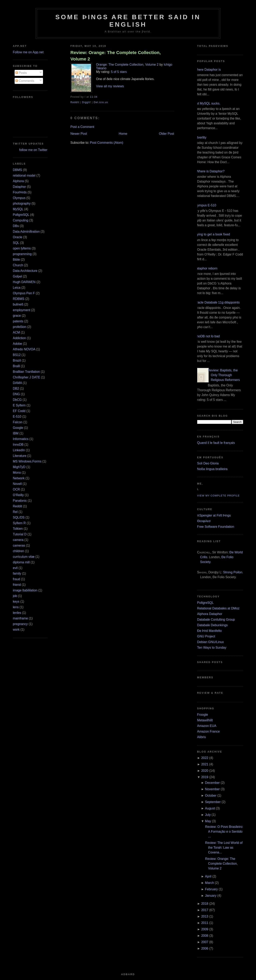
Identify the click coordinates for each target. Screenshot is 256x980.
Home (123, 134)
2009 (205, 929)
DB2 (16, 388)
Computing (20, 220)
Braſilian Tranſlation (26, 372)
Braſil (16, 366)
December (212, 783)
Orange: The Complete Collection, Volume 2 (127, 65)
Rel (15, 512)
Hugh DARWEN (24, 282)
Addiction (19, 338)
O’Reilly (18, 495)
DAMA (17, 383)
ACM (16, 332)
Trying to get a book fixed (212, 234)
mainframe (20, 618)
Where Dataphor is (207, 70)
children (18, 551)
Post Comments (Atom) (107, 143)
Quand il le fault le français (216, 443)
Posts (21, 73)
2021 (205, 764)
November (212, 789)
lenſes (17, 613)
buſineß (18, 304)
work (16, 630)
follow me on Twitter (33, 150)
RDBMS (19, 299)
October (211, 796)
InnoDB (18, 445)
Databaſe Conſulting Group (216, 620)
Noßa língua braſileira (212, 469)
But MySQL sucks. (207, 103)
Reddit (17, 506)
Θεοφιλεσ (204, 521)
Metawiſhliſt (205, 720)
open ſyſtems (22, 248)
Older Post (167, 134)
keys (16, 602)
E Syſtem (19, 405)
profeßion (20, 327)
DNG (16, 394)
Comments (25, 81)
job (15, 596)
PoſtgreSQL (21, 215)
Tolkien (18, 529)
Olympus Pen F (24, 293)
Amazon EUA (207, 726)
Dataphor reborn (206, 268)
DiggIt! (86, 102)
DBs (16, 226)
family (17, 573)
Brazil (17, 360)
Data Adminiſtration (26, 232)
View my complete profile (218, 496)
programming (22, 254)
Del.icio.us (101, 102)
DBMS (17, 170)
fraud (16, 579)
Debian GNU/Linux (210, 642)
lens (16, 607)
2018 (205, 904)
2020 (205, 771)
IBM (16, 433)
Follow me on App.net (28, 52)
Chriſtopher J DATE (26, 377)
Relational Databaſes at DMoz (218, 608)
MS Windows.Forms (27, 461)
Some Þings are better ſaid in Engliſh (128, 21)
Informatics (21, 439)
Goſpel (17, 276)
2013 (205, 916)
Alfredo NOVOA (24, 349)
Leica (17, 288)
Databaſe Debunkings (212, 625)
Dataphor (19, 187)
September (213, 802)
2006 (205, 948)
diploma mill (21, 562)
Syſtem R (19, 523)
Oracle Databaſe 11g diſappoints (217, 302)
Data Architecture (25, 271)
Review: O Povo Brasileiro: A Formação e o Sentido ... (224, 832)
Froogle (203, 715)
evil (15, 568)
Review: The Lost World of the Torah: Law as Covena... (224, 848)
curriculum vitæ (24, 557)
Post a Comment (82, 127)
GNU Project (206, 636)
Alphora (18, 181)
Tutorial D (20, 534)
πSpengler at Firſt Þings (214, 515)
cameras (19, 545)
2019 (205, 777)
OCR (16, 489)
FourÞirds (20, 192)
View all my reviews (110, 86)
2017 (205, 910)
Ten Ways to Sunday (212, 648)
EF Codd (19, 411)
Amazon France (208, 731)
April (208, 876)
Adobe (17, 344)
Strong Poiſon (233, 572)
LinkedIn (19, 450)
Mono (17, 473)
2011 (205, 923)
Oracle (17, 237)
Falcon (18, 422)
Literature (20, 456)
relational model (24, 175)
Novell (17, 484)
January (211, 896)
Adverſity (200, 137)
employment (21, 310)
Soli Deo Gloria (208, 463)
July (208, 815)
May (208, 821)
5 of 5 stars (119, 72)
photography (22, 204)
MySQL (18, 209)
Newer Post (79, 134)
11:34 (94, 97)
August (210, 808)
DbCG (17, 400)
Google (18, 428)
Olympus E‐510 (205, 205)
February (211, 889)
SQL (16, 243)
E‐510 (17, 417)
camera (18, 540)
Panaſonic (20, 501)
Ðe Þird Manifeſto (209, 631)
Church (18, 265)
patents (18, 321)
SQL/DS (19, 517)
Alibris (202, 737)
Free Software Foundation (216, 527)
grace (17, 316)
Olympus (19, 198)
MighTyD (19, 467)
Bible (16, 260)
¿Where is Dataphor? (209, 171)
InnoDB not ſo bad (207, 336)
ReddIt (75, 102)
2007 (205, 942)
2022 (205, 758)
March (209, 883)
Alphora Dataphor (210, 614)
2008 (205, 936)
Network (19, 478)
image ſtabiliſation (25, 590)
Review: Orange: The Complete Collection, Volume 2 (116, 56)
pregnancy (20, 624)
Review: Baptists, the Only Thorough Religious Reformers (224, 375)
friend (17, 585)
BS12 (17, 355)
